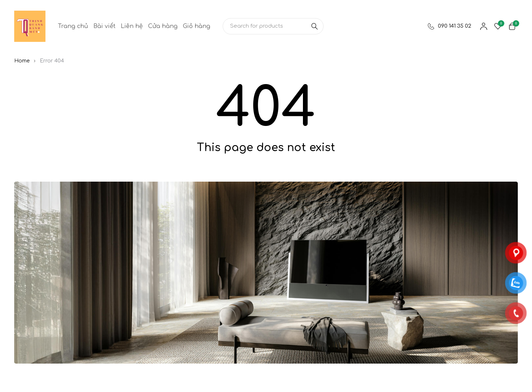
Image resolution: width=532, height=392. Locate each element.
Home (22, 61)
